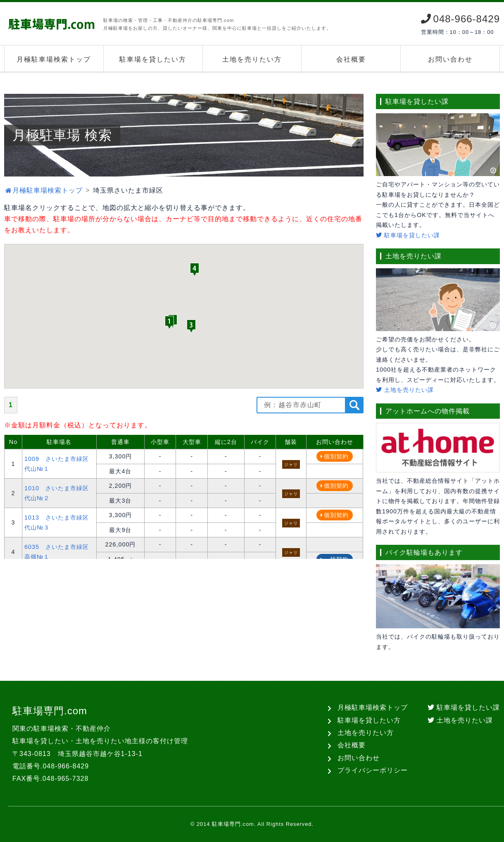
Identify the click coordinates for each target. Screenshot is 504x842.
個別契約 (336, 456)
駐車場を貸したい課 (408, 235)
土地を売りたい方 (252, 59)
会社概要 (351, 59)
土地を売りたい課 (405, 390)
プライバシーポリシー (373, 770)
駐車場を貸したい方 (153, 59)
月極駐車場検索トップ (54, 59)
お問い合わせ (450, 59)
